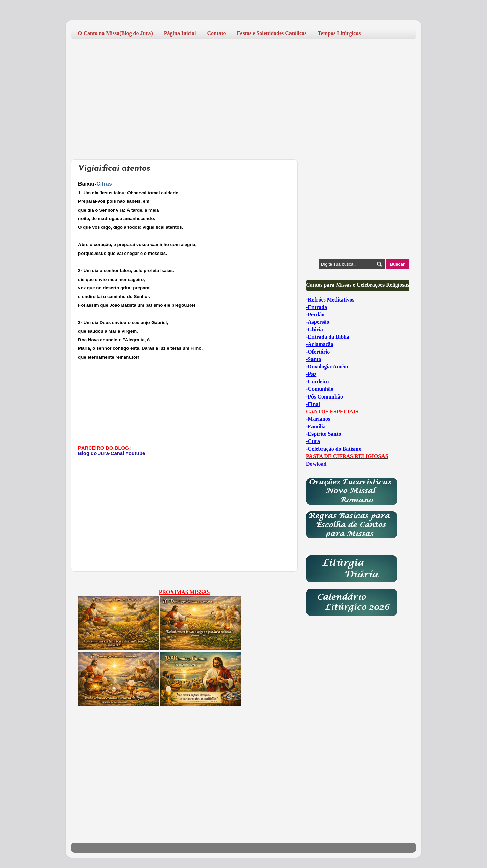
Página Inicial (180, 33)
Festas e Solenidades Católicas (272, 33)
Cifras (104, 184)
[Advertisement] (243, 97)
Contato (216, 33)
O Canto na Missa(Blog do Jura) (115, 33)
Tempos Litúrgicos (339, 33)
